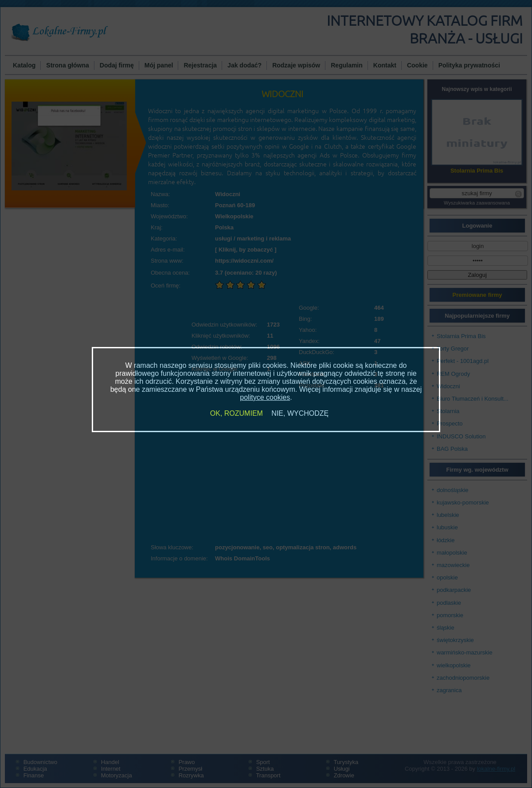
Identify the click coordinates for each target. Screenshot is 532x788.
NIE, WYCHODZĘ (300, 413)
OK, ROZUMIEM (237, 413)
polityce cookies (265, 397)
